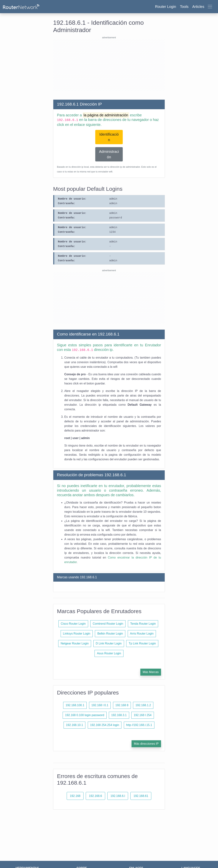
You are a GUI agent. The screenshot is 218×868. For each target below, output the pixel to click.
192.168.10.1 (74, 725)
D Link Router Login (109, 643)
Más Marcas (151, 672)
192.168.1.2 (143, 705)
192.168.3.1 (119, 715)
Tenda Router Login (143, 624)
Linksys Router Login (77, 634)
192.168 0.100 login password (85, 715)
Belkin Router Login (110, 634)
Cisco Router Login (73, 624)
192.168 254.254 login (105, 725)
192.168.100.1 (75, 705)
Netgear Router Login (75, 643)
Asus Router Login (109, 653)
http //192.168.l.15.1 (139, 725)
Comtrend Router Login (108, 624)
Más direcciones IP (146, 744)
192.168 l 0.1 (100, 705)
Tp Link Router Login (142, 643)
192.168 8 (122, 705)
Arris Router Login (142, 634)
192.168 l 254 (143, 715)
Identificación (109, 137)
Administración (109, 154)
